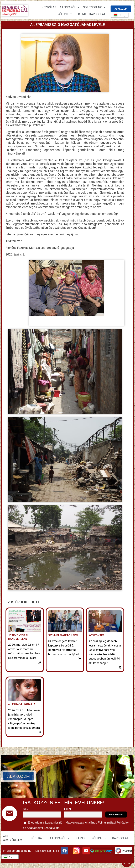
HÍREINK (81, 14)
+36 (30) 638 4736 (47, 851)
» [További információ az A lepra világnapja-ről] (40, 732)
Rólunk (65, 14)
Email (68, 809)
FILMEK (81, 838)
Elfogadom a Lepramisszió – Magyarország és (76, 825)
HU (117, 15)
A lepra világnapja (22, 704)
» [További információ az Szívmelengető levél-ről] (80, 658)
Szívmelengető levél (64, 635)
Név (25, 809)
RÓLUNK (99, 838)
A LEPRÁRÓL (60, 838)
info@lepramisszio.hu (17, 851)
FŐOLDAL (37, 838)
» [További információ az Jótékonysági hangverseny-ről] (40, 662)
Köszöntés (97, 635)
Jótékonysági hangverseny (18, 637)
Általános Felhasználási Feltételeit (107, 823)
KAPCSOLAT (97, 14)
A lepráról (70, 7)
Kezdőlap (49, 7)
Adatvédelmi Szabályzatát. (44, 828)
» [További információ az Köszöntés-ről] (120, 667)
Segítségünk (94, 7)
